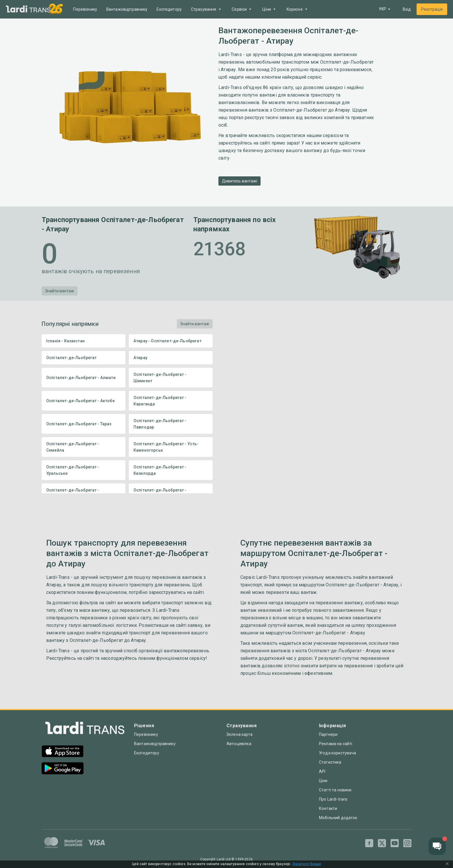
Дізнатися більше (307, 864)
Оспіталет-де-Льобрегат (83, 358)
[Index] (85, 729)
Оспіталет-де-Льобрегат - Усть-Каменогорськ (171, 447)
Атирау (171, 358)
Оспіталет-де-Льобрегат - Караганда (171, 401)
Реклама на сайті (336, 744)
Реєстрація (432, 9)
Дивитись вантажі (240, 181)
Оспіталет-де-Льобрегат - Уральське (83, 470)
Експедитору (170, 9)
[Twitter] (382, 843)
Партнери (328, 734)
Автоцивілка (239, 744)
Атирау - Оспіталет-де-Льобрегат (171, 341)
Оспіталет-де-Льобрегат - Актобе (83, 401)
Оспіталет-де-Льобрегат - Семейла (83, 447)
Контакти (328, 808)
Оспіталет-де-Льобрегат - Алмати (83, 378)
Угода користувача (338, 753)
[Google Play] (63, 769)
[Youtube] (395, 843)
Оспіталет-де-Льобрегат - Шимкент (171, 378)
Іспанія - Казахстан (83, 341)
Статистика (330, 762)
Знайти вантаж (60, 291)
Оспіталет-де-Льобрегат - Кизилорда (171, 470)
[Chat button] (437, 846)
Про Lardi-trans (333, 799)
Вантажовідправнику (127, 9)
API (322, 771)
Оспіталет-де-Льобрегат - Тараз (83, 424)
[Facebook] (369, 843)
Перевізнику (85, 9)
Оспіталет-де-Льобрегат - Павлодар (171, 424)
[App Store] (63, 752)
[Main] (28, 9)
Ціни (323, 781)
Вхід (407, 9)
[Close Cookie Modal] (447, 864)
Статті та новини (335, 790)
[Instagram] (407, 843)
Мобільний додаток (338, 818)
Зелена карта (240, 734)
